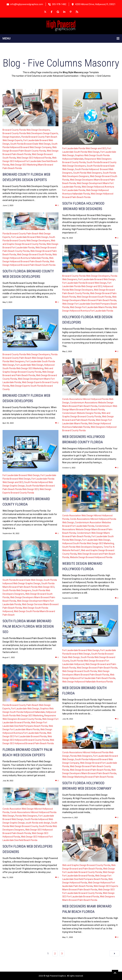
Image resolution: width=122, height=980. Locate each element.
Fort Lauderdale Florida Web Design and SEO (84, 148)
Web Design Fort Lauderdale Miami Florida (91, 307)
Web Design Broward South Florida (34, 255)
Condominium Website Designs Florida (81, 413)
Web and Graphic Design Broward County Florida (86, 865)
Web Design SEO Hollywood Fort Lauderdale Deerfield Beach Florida (30, 161)
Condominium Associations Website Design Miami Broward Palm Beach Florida (87, 529)
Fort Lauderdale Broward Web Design (30, 237)
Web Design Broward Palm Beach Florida (97, 668)
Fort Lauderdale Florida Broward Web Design (84, 283)
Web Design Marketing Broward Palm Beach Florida (88, 777)
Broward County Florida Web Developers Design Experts (30, 133)
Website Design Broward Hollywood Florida (91, 557)
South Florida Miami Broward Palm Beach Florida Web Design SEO (28, 626)
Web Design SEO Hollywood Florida (34, 158)
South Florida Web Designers (88, 173)
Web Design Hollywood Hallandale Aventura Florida (88, 682)
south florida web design (38, 823)
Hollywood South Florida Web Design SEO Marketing (88, 543)
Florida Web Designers (14, 361)
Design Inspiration (11, 137)
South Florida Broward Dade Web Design (30, 144)
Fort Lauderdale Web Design (29, 365)
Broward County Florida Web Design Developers (26, 130)
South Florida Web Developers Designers (82, 547)
